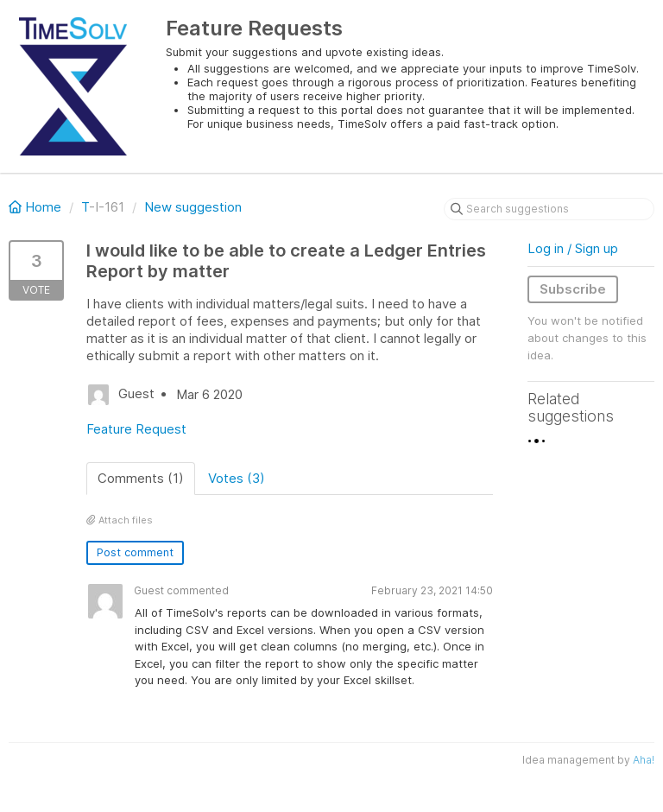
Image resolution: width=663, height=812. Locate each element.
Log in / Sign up (573, 248)
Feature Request (136, 429)
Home (37, 207)
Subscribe (573, 289)
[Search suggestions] (549, 209)
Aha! (644, 760)
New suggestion (193, 207)
